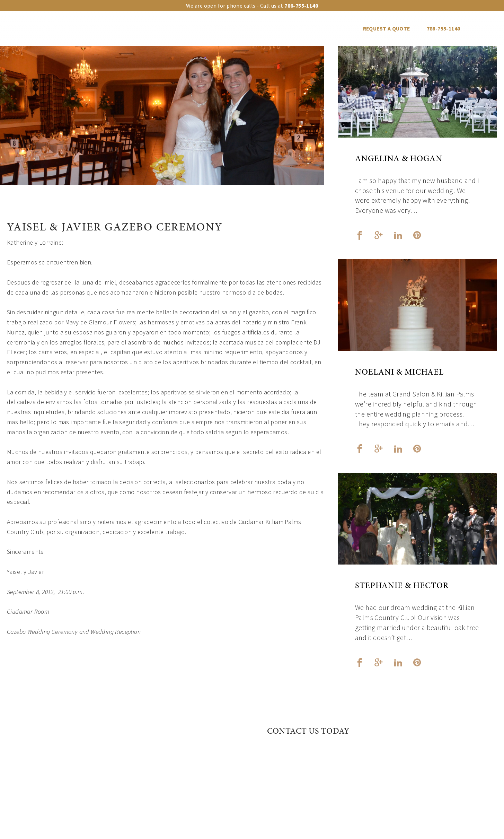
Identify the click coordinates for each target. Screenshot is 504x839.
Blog (340, 29)
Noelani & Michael (399, 373)
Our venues (111, 29)
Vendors (305, 29)
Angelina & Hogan (399, 159)
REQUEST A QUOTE (387, 29)
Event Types (202, 29)
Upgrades (156, 29)
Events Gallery (256, 29)
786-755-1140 (444, 29)
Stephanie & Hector (402, 586)
